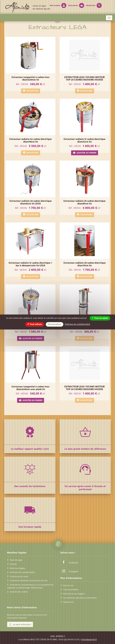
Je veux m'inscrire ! (20, 624)
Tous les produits (71, 590)
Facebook (69, 562)
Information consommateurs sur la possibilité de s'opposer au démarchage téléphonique (30, 586)
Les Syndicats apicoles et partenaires (80, 598)
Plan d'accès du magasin (74, 594)
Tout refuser (35, 324)
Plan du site (68, 586)
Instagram (69, 571)
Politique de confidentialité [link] (77, 324)
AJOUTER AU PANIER (85, 153)
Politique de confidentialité (22, 573)
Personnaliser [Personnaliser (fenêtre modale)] (55, 324)
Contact (13, 564)
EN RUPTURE (31, 91)
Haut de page (16, 560)
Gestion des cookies (19, 592)
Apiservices (68, 602)
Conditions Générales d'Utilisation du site (29, 581)
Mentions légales (18, 568)
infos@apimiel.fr (89, 640)
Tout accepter (100, 318)
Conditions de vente (19, 577)
